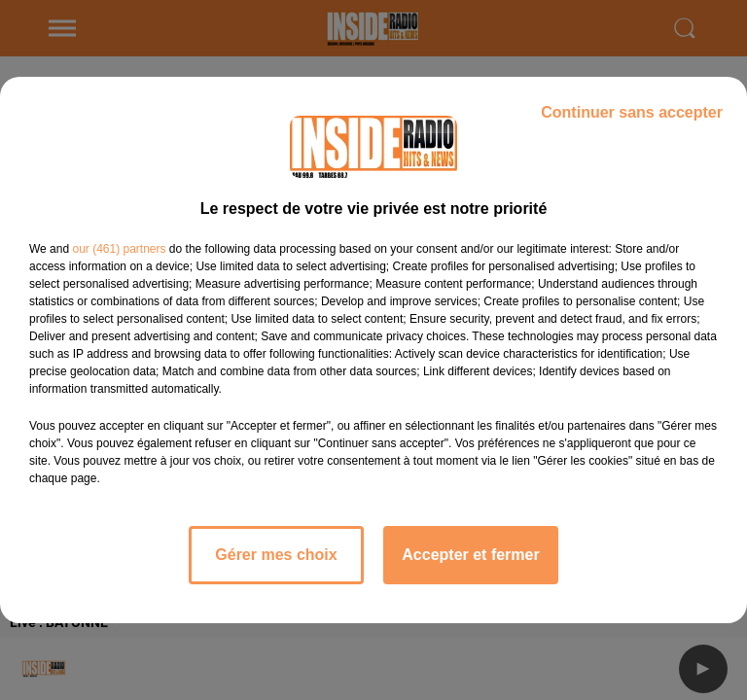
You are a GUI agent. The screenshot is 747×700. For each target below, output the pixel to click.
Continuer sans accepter (632, 112)
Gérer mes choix (276, 555)
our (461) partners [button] (119, 249)
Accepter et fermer (470, 555)
